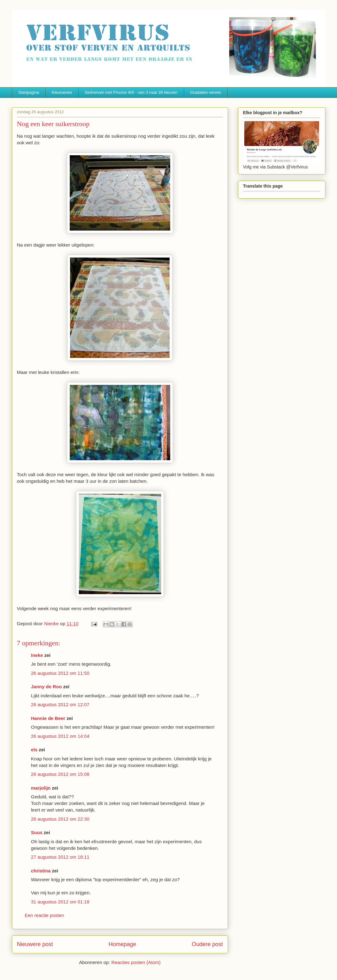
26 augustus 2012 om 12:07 (60, 704)
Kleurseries (62, 92)
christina (41, 871)
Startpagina (29, 92)
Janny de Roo (46, 687)
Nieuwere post (35, 944)
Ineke (37, 655)
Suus (37, 832)
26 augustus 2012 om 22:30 (60, 819)
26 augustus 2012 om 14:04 (60, 736)
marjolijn (41, 788)
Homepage (122, 944)
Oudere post (207, 944)
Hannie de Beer (48, 718)
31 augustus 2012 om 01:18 (60, 902)
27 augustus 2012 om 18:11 (60, 857)
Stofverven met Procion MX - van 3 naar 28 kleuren (131, 92)
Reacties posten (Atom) (136, 962)
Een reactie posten (44, 915)
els (34, 750)
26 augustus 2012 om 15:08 (60, 774)
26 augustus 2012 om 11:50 (60, 673)
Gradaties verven (206, 92)
